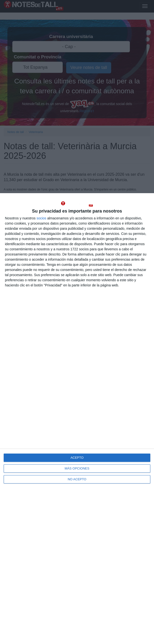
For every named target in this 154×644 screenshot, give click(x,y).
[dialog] (77, 419)
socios (41, 218)
